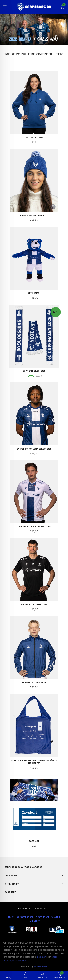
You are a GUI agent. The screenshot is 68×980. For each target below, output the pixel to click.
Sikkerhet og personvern (48, 917)
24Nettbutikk (41, 966)
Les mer (41, 957)
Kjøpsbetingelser (25, 917)
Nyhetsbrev (34, 921)
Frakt (11, 917)
